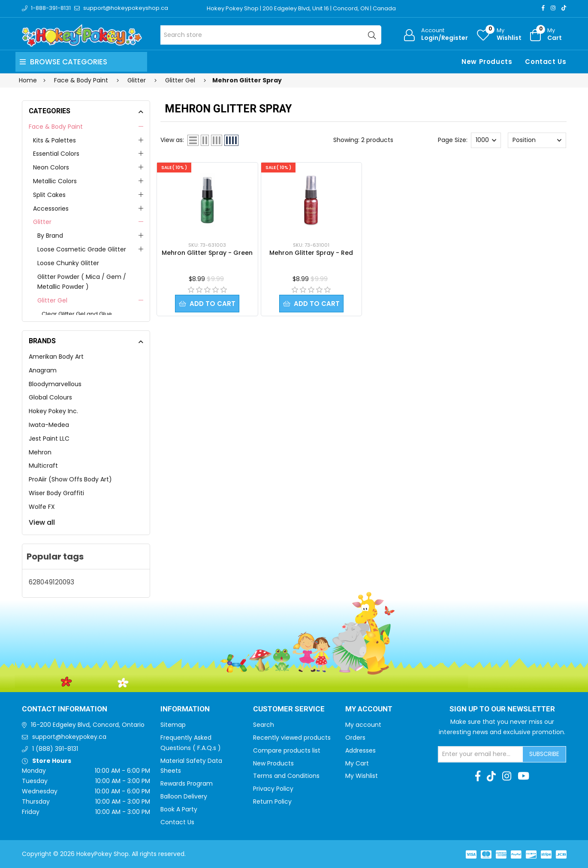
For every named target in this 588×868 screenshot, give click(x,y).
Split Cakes (49, 195)
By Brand (50, 236)
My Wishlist (362, 776)
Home (28, 80)
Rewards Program (187, 783)
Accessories (51, 209)
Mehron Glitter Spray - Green (207, 253)
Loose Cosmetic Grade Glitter (82, 249)
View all (42, 522)
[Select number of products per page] (486, 140)
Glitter (42, 222)
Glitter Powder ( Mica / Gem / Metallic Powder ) (82, 282)
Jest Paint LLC (49, 439)
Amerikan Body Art (56, 357)
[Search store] (271, 35)
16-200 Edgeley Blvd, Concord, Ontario (88, 725)
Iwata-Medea (49, 425)
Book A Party (179, 809)
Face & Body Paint (56, 127)
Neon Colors (51, 167)
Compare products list (287, 750)
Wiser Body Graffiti (56, 493)
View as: (172, 140)
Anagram (43, 370)
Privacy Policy (273, 789)
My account (363, 725)
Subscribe (544, 754)
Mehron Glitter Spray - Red (311, 253)
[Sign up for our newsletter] (481, 754)
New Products (487, 62)
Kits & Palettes (54, 140)
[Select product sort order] (537, 140)
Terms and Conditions (286, 776)
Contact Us (546, 62)
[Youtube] (523, 776)
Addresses (360, 750)
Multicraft (43, 466)
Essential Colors (56, 154)
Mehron (40, 452)
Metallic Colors (55, 181)
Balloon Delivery (184, 796)
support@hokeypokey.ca (69, 737)
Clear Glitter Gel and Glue (77, 314)
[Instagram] (553, 8)
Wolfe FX (42, 507)
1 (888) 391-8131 (55, 749)
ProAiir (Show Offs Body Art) (70, 479)
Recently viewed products (292, 738)
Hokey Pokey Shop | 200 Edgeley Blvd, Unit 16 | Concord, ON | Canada (301, 8)
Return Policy (272, 801)
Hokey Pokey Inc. (53, 411)
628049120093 (51, 582)
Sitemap (173, 725)
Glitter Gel (52, 300)
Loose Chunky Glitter (68, 263)
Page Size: (453, 140)
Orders (355, 738)
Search (264, 725)
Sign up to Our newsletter (502, 709)
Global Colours (50, 397)
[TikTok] (564, 8)
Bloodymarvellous (55, 384)
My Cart (357, 763)
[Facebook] (543, 8)
